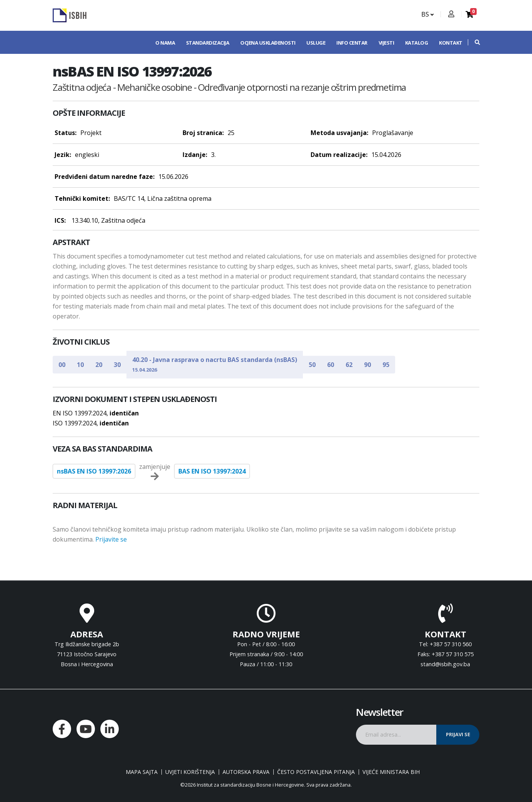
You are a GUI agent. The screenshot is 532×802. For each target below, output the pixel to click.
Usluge (316, 43)
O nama (165, 43)
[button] (474, 42)
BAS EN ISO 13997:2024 (212, 471)
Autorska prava (246, 772)
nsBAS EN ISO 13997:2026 (94, 471)
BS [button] (427, 14)
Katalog (417, 43)
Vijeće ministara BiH (391, 772)
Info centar (352, 43)
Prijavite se (111, 539)
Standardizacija (208, 43)
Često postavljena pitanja (316, 772)
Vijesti (387, 43)
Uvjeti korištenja (190, 772)
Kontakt (451, 43)
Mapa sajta (142, 772)
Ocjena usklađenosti (268, 43)
